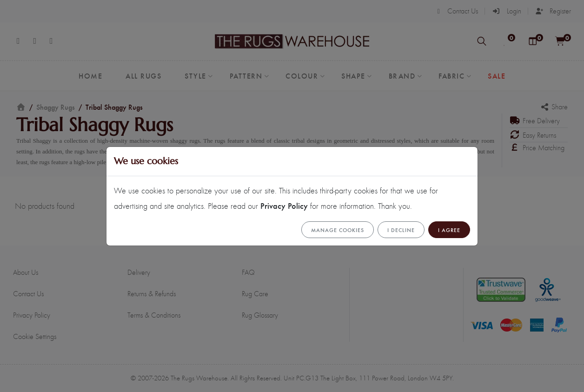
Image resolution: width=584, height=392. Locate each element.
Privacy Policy (284, 205)
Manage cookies (338, 230)
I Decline (401, 230)
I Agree (449, 230)
